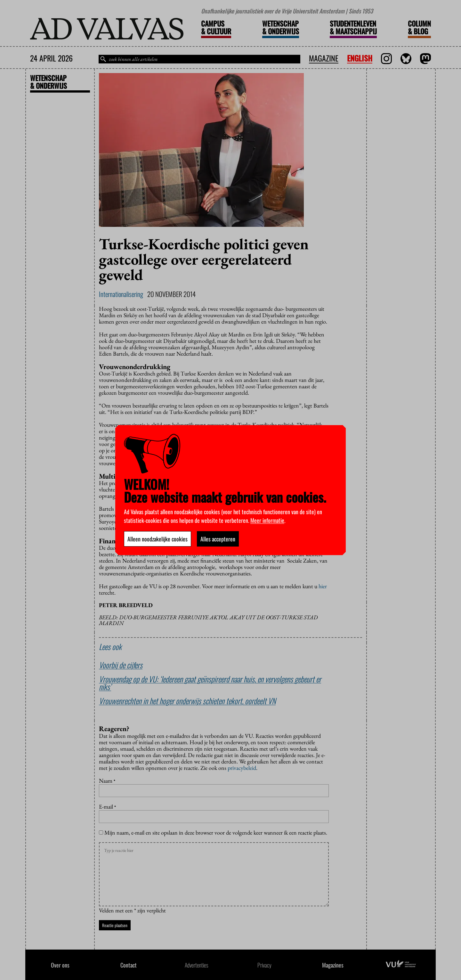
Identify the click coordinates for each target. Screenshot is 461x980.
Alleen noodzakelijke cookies (158, 539)
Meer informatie (267, 520)
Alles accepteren (218, 539)
